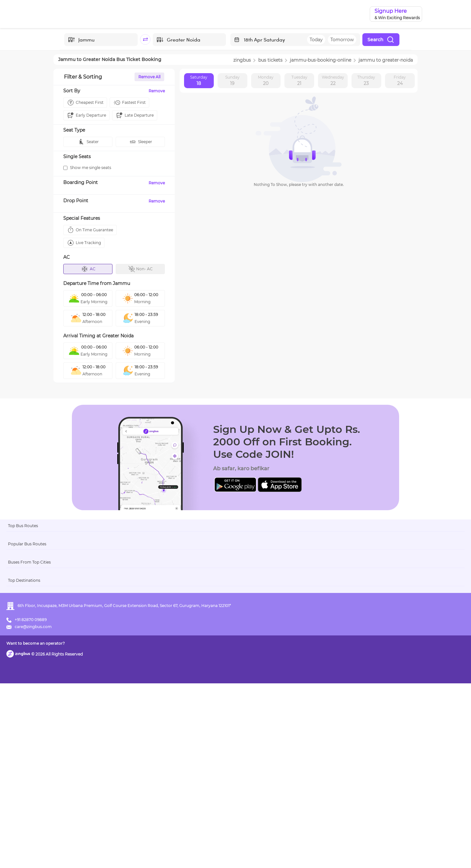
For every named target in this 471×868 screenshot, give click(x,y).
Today (316, 40)
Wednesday (333, 81)
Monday (266, 81)
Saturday (199, 81)
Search (381, 40)
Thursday (366, 81)
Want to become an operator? (282, 854)
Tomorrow (342, 40)
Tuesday (299, 81)
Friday (400, 81)
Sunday (232, 81)
